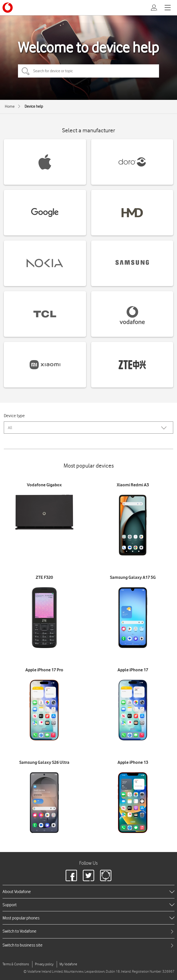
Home (10, 106)
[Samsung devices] (132, 263)
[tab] (88, 931)
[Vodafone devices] (132, 314)
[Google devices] (45, 213)
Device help (34, 106)
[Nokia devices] (45, 263)
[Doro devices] (132, 162)
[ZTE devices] (132, 365)
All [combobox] (10, 428)
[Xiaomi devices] (45, 365)
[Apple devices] (45, 162)
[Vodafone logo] (8, 8)
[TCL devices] (45, 314)
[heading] (88, 892)
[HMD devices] (132, 213)
